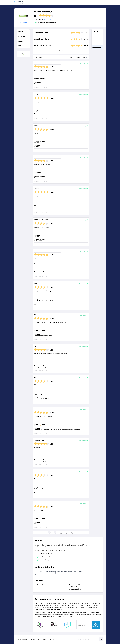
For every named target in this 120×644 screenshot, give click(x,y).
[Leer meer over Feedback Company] (68, 625)
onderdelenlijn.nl (76, 589)
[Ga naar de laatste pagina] (73, 532)
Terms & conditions (48, 639)
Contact (39, 639)
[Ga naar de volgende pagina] (67, 532)
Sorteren (72, 57)
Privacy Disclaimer (22, 639)
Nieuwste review (82, 57)
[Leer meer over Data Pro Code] (40, 625)
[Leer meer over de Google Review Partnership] (82, 625)
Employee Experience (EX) (55, 609)
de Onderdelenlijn (43, 12)
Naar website (23, 22)
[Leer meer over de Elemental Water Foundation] (96, 625)
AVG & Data (32, 639)
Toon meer (61, 50)
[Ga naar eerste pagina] (49, 532)
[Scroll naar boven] (101, 639)
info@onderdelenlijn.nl (78, 585)
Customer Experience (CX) (86, 607)
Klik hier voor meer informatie (82, 615)
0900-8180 (74, 587)
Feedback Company (91, 640)
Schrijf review (47, 19)
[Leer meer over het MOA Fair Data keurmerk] (54, 625)
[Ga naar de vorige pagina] (55, 532)
